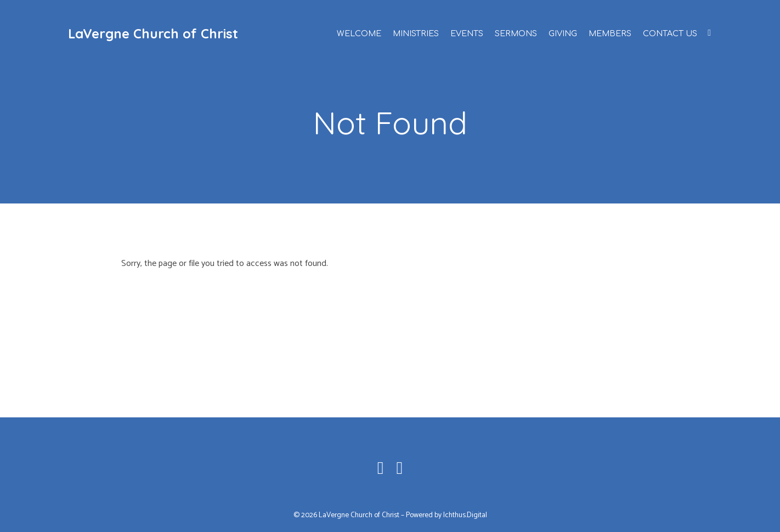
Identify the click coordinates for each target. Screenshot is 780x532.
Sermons (516, 33)
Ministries (416, 33)
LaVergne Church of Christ (153, 33)
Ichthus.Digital (465, 515)
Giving (563, 33)
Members (610, 33)
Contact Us (670, 33)
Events (467, 33)
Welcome (359, 33)
